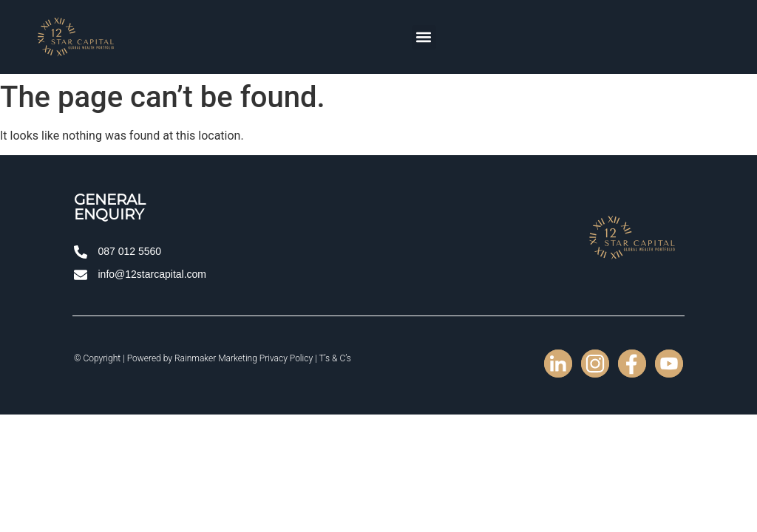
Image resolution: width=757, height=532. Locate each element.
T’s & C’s (335, 358)
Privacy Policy (286, 358)
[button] (424, 37)
